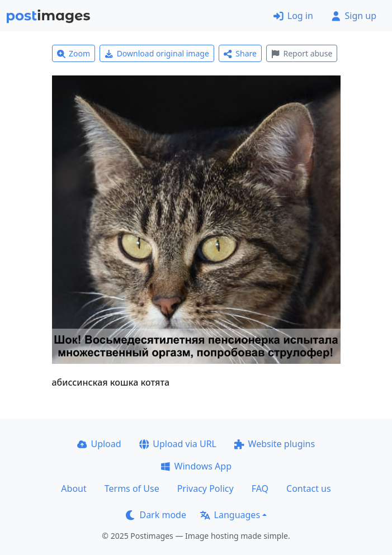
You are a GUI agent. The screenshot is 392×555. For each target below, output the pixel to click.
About (74, 488)
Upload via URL (178, 444)
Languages (230, 515)
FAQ (260, 488)
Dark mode (156, 515)
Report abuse (302, 53)
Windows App (196, 466)
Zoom (74, 53)
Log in (293, 16)
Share (240, 53)
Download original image (157, 53)
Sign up (354, 16)
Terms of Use (132, 488)
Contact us (309, 488)
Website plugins (275, 444)
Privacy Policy (206, 488)
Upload (99, 444)
